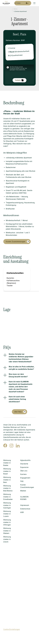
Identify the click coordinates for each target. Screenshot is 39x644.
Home (15, 9)
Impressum (25, 505)
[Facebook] (5, 446)
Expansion (24, 467)
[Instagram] (11, 446)
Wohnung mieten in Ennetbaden (8, 497)
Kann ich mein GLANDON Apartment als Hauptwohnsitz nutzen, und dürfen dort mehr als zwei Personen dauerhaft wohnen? (21, 387)
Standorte (24, 464)
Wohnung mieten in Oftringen (7, 522)
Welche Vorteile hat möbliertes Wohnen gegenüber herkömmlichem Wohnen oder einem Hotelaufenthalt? (21, 358)
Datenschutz (25, 509)
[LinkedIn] (18, 446)
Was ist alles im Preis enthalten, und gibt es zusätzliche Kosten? (22, 368)
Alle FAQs (18, 412)
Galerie (18, 80)
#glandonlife (25, 460)
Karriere (23, 474)
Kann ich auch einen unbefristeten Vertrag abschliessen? (17, 399)
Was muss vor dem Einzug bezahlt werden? (18, 375)
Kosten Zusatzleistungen (16, 242)
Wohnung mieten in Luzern (7, 514)
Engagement (25, 478)
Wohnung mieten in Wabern (7, 531)
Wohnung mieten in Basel (7, 471)
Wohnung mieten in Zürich (7, 539)
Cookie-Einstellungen (12, 629)
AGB (22, 512)
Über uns (24, 471)
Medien (23, 491)
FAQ (22, 481)
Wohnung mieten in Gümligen (7, 505)
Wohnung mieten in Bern (7, 480)
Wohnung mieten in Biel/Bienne (8, 488)
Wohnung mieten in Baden (7, 463)
